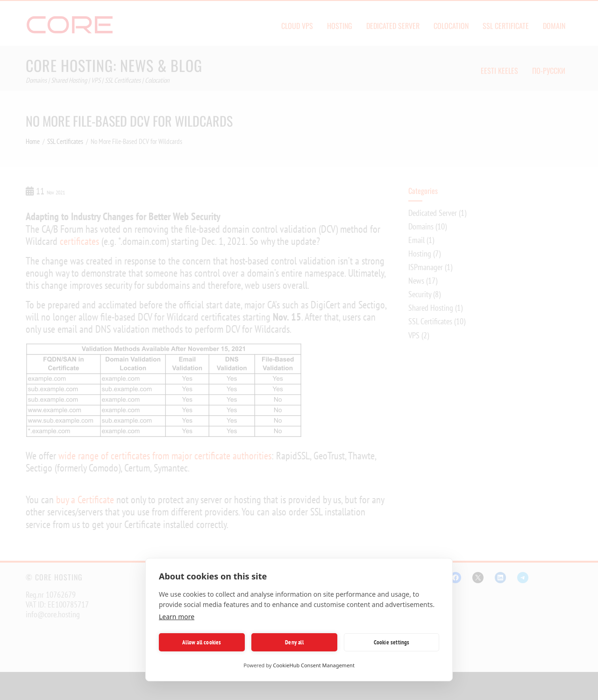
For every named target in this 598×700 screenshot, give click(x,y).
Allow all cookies (202, 642)
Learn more (177, 617)
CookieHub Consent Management (314, 665)
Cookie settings (392, 642)
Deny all (294, 642)
